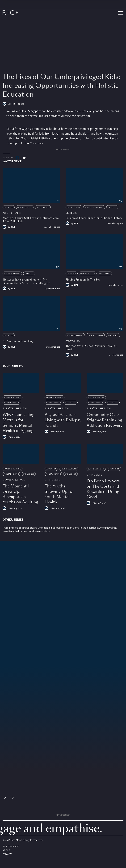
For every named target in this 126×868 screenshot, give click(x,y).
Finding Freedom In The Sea (83, 280)
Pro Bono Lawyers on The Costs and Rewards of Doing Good (103, 489)
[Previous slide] (4, 798)
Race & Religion (95, 335)
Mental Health (25, 207)
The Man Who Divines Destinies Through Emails (91, 348)
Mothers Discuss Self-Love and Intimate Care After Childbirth (31, 220)
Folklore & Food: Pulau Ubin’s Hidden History (94, 218)
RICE (13, 227)
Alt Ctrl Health (12, 213)
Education (51, 469)
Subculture (105, 274)
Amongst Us (73, 341)
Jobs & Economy (12, 274)
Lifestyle (9, 207)
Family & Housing (13, 398)
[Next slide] (11, 798)
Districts (71, 213)
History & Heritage (94, 207)
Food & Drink (74, 207)
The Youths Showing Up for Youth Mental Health (59, 494)
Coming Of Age (14, 480)
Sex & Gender (43, 207)
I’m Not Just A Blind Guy (18, 341)
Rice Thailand (11, 847)
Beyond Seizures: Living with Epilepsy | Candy (63, 420)
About (6, 851)
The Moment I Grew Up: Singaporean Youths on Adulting (20, 494)
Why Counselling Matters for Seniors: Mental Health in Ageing (19, 423)
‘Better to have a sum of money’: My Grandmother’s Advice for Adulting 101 (26, 281)
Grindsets (52, 480)
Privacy (7, 854)
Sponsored (71, 403)
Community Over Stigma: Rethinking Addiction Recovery (105, 420)
